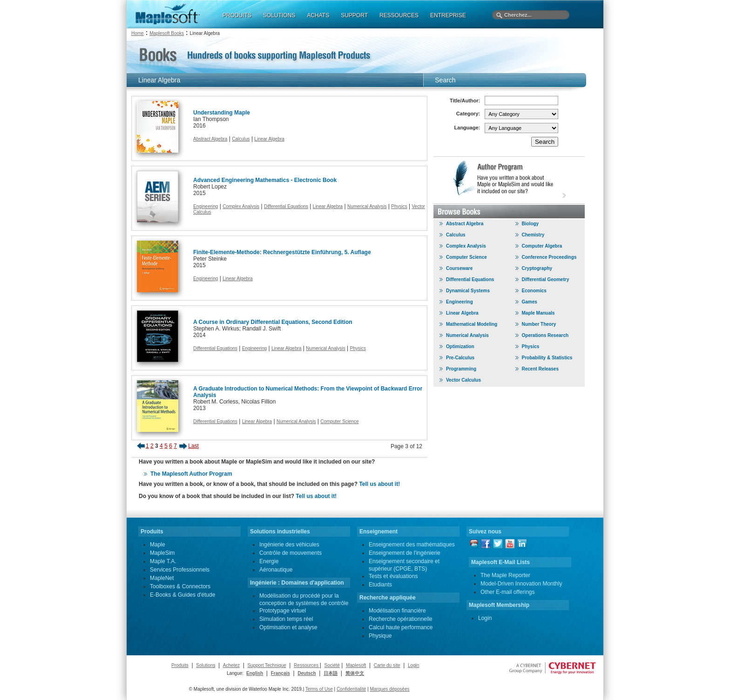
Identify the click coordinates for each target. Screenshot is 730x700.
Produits (180, 665)
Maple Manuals (538, 313)
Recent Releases (541, 369)
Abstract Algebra (210, 139)
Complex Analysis (241, 206)
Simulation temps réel (286, 619)
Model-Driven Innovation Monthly (521, 584)
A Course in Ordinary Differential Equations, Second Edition (273, 322)
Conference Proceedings (549, 257)
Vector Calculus (463, 380)
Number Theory (539, 324)
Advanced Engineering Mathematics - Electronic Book (265, 180)
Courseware (459, 268)
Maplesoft (356, 665)
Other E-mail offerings (508, 592)
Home (138, 33)
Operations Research (545, 335)
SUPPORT (354, 15)
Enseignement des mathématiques (412, 545)
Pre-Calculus (460, 358)
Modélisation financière (397, 611)
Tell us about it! (379, 484)
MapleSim (162, 553)
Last (193, 446)
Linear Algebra (269, 139)
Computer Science (339, 421)
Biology (531, 224)
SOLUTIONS (279, 15)
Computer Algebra (542, 246)
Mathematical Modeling (472, 324)
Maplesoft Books (167, 33)
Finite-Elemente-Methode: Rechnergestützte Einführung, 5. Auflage (282, 252)
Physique (380, 636)
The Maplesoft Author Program (191, 474)
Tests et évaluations (393, 576)
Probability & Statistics (547, 358)
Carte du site (387, 665)
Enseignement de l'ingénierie (405, 553)
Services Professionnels (180, 570)
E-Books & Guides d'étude (182, 595)
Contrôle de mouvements (291, 553)
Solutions (206, 665)
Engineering (206, 206)
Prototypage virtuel (283, 611)
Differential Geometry (546, 279)
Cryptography (537, 268)
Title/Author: (465, 101)
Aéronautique (276, 570)
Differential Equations (286, 206)
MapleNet (162, 578)
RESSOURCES (399, 15)
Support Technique (267, 665)
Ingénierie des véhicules (289, 545)
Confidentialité (351, 689)
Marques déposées (389, 689)
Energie (269, 561)
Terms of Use (319, 689)
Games (530, 302)
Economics (534, 291)
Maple (158, 545)
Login (485, 618)
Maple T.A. (163, 561)
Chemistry (533, 235)
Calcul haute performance (401, 627)
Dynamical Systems (468, 291)
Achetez (231, 665)
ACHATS (318, 15)
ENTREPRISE (448, 15)
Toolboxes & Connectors (180, 586)
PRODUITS (237, 15)
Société (332, 665)
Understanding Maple (222, 113)
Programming (461, 369)
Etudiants (380, 585)
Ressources (307, 665)
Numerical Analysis (367, 206)
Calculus (241, 139)
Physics (399, 206)
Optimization (460, 347)
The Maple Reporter (505, 575)
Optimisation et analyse (288, 627)
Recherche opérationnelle (401, 619)
